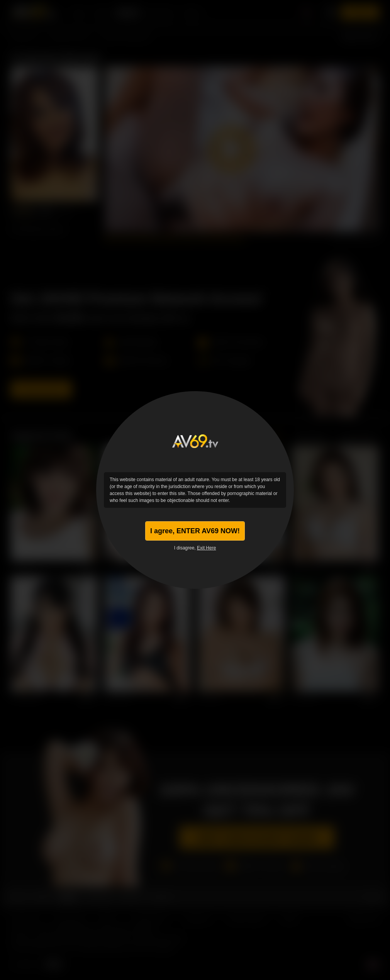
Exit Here (206, 548)
